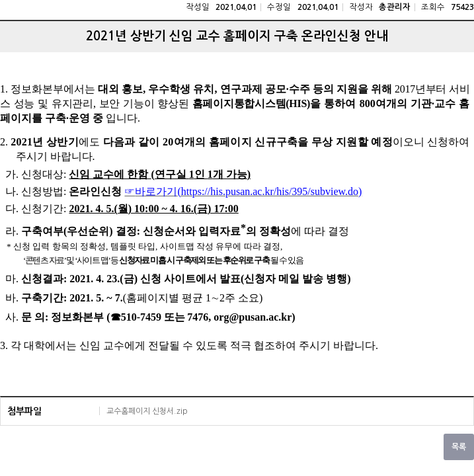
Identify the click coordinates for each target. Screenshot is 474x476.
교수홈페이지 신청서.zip (147, 411)
